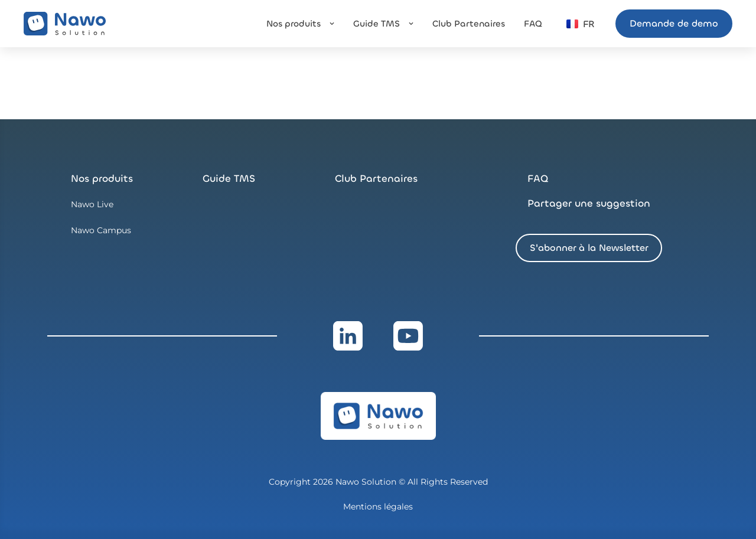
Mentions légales (378, 507)
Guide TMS (229, 179)
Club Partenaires (376, 179)
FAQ (538, 179)
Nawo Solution (367, 482)
